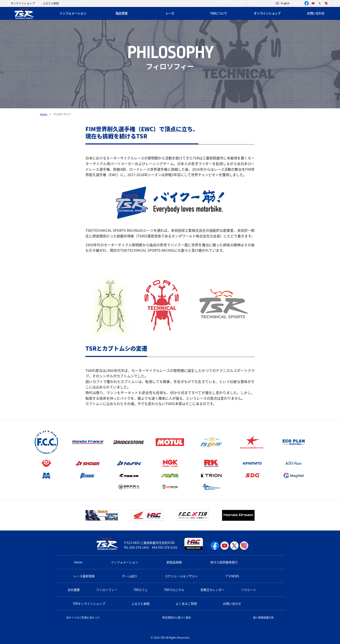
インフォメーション (73, 13)
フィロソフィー (107, 590)
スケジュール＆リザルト (181, 576)
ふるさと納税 (51, 3)
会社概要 (74, 590)
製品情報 (122, 13)
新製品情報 (174, 562)
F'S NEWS (232, 576)
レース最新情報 (84, 576)
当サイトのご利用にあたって (83, 618)
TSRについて (219, 13)
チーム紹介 (130, 576)
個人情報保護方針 (263, 618)
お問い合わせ (316, 13)
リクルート (248, 590)
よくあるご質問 (186, 603)
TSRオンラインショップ (89, 603)
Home (44, 114)
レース (170, 13)
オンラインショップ (23, 3)
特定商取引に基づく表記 (177, 618)
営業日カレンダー (212, 590)
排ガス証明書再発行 (224, 562)
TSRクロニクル (174, 590)
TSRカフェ (141, 590)
